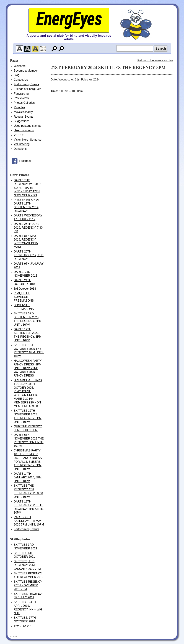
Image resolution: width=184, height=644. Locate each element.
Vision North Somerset (28, 140)
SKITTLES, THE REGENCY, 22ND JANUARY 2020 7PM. (28, 565)
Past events (21, 98)
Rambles (19, 107)
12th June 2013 (24, 626)
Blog (17, 75)
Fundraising (21, 94)
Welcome (20, 66)
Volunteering (22, 144)
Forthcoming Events (26, 84)
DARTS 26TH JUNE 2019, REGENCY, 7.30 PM (28, 228)
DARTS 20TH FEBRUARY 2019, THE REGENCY (29, 255)
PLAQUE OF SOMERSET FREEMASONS (24, 297)
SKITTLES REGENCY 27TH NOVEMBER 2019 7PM (28, 585)
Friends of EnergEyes (27, 89)
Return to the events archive (155, 60)
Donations (20, 149)
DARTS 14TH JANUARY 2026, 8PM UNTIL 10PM (28, 477)
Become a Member (26, 71)
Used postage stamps (28, 126)
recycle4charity (23, 112)
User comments (24, 130)
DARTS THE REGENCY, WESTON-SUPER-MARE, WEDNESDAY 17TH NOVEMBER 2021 (28, 188)
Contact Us (21, 80)
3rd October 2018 (25, 289)
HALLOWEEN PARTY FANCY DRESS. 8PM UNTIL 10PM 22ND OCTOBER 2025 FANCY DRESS (28, 368)
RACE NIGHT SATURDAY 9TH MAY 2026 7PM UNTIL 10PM (29, 521)
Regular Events (23, 117)
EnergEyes (69, 19)
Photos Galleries (24, 103)
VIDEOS (19, 135)
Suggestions (22, 121)
